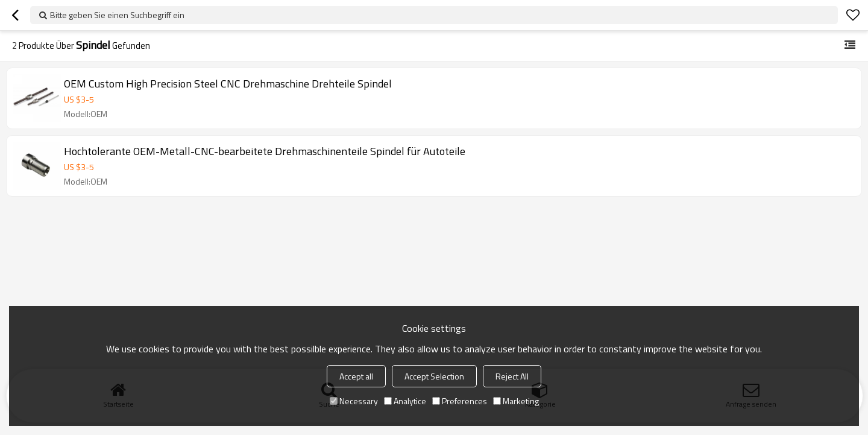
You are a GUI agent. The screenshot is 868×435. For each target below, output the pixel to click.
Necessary (354, 401)
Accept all (356, 376)
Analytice (405, 401)
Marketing (516, 401)
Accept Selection (434, 376)
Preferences (460, 401)
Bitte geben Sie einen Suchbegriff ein (117, 15)
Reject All (512, 376)
